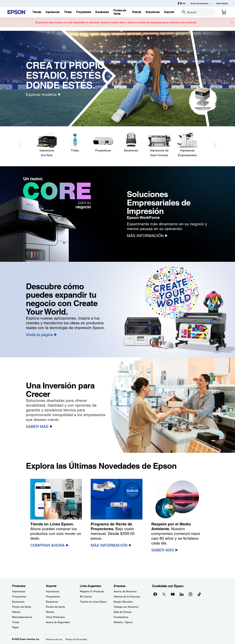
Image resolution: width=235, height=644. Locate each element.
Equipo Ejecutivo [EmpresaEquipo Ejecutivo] (123, 602)
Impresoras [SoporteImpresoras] (53, 591)
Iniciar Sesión (222, 3)
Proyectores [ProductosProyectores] (19, 597)
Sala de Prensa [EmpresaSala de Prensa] (123, 612)
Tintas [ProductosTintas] (16, 622)
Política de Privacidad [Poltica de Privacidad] (76, 639)
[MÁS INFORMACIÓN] (147, 236)
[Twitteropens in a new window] (164, 594)
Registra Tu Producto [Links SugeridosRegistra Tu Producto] (92, 591)
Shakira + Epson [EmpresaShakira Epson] (123, 622)
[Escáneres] (131, 142)
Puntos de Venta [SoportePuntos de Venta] (55, 607)
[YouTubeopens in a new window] (173, 594)
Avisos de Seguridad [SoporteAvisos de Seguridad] (58, 622)
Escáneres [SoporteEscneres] (52, 602)
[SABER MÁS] (39, 426)
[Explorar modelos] (43, 95)
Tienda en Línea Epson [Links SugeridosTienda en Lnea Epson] (93, 602)
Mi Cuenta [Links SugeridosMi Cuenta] (86, 597)
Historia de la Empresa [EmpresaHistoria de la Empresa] (127, 597)
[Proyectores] (103, 142)
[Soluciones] (152, 12)
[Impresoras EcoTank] (47, 145)
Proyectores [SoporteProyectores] (53, 597)
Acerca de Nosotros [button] (201, 3)
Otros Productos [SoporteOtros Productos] (55, 617)
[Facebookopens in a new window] (155, 594)
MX (182, 3)
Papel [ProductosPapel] (15, 627)
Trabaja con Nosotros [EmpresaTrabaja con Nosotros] (126, 607)
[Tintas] (68, 12)
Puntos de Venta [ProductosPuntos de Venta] (22, 607)
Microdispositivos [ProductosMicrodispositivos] (22, 617)
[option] (117, 79)
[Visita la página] (41, 335)
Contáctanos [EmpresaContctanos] (121, 617)
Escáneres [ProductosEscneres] (18, 602)
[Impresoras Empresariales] (187, 145)
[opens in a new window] (199, 594)
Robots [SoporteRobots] (50, 612)
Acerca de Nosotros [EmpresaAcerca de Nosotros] (125, 591)
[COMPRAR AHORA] (49, 545)
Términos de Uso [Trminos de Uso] (54, 639)
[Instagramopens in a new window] (190, 594)
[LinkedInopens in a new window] (182, 594)
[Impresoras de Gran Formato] (159, 145)
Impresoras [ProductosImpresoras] (19, 591)
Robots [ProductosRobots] (16, 612)
